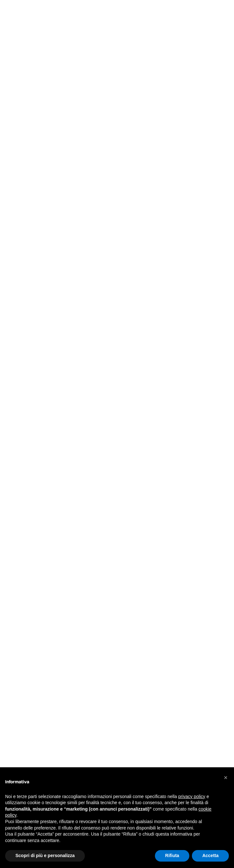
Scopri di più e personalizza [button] (45, 855)
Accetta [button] (210, 855)
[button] (226, 778)
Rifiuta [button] (172, 855)
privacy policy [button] (192, 796)
